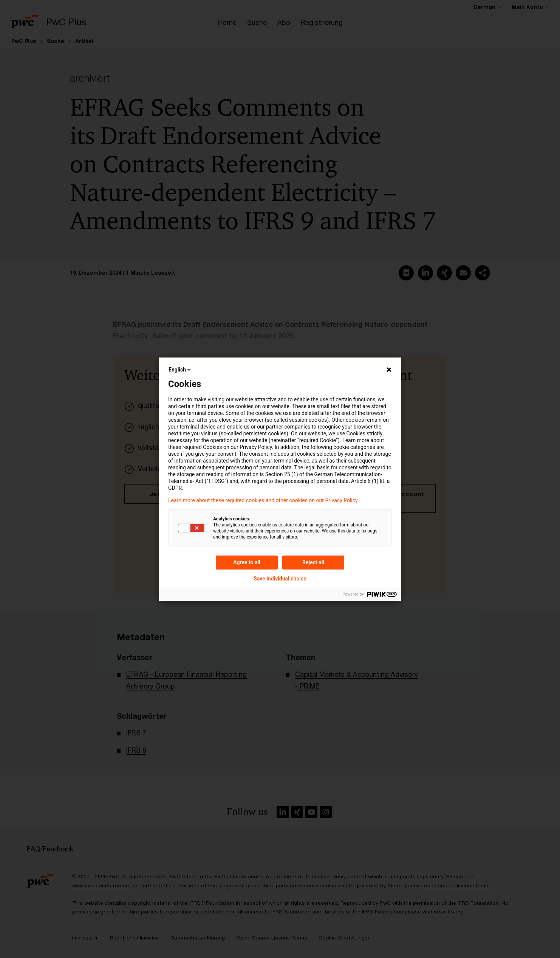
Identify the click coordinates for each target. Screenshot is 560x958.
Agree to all (247, 562)
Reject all (313, 562)
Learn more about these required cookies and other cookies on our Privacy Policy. (264, 500)
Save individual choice (280, 579)
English (180, 370)
